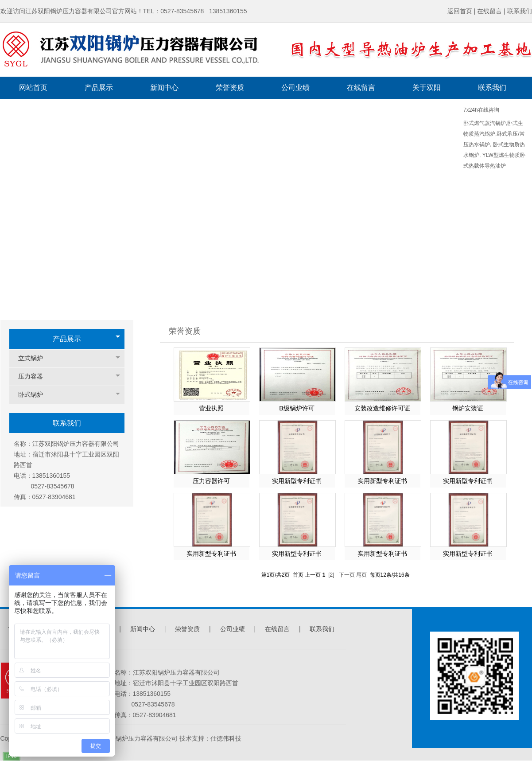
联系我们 (322, 629)
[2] (331, 575)
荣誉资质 (188, 629)
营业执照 (211, 408)
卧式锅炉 (35, 395)
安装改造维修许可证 (382, 408)
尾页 (361, 575)
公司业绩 (233, 629)
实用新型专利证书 (297, 481)
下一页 (347, 575)
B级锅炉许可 (297, 408)
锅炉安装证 (468, 408)
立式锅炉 (35, 358)
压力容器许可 (211, 481)
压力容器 (35, 377)
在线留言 (277, 629)
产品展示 (67, 339)
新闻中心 (144, 629)
